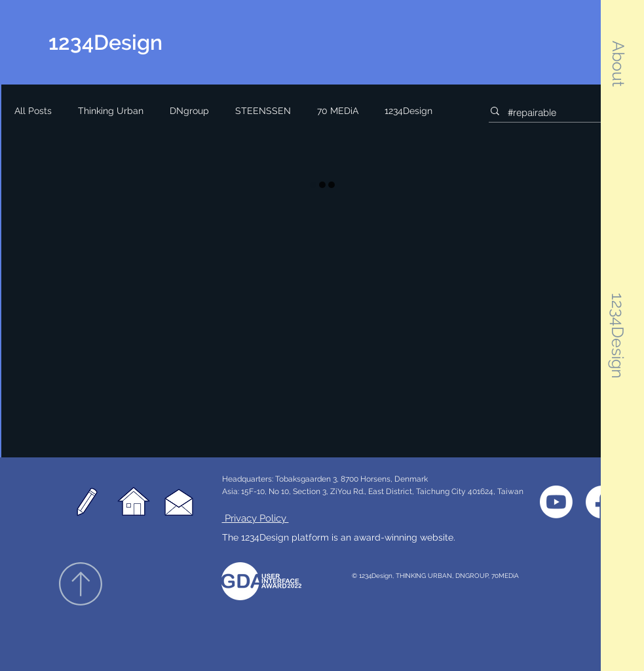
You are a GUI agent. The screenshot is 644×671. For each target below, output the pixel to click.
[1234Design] (125, 43)
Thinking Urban (111, 111)
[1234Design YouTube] (556, 502)
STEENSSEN (263, 111)
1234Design (408, 111)
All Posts (33, 111)
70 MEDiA (338, 111)
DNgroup (189, 111)
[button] (618, 64)
